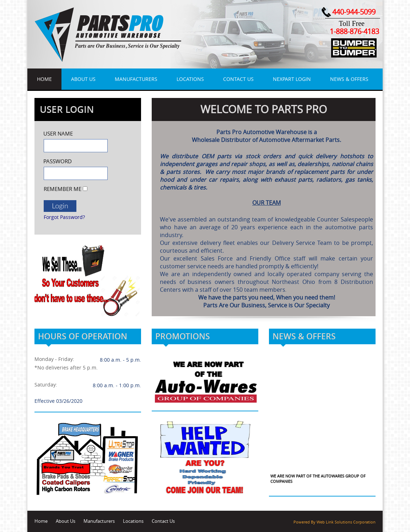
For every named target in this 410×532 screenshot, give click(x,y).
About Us (83, 79)
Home (44, 79)
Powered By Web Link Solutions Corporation (335, 522)
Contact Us (238, 79)
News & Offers (349, 79)
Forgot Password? (64, 217)
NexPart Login (292, 79)
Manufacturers (136, 79)
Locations (190, 79)
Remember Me (63, 189)
